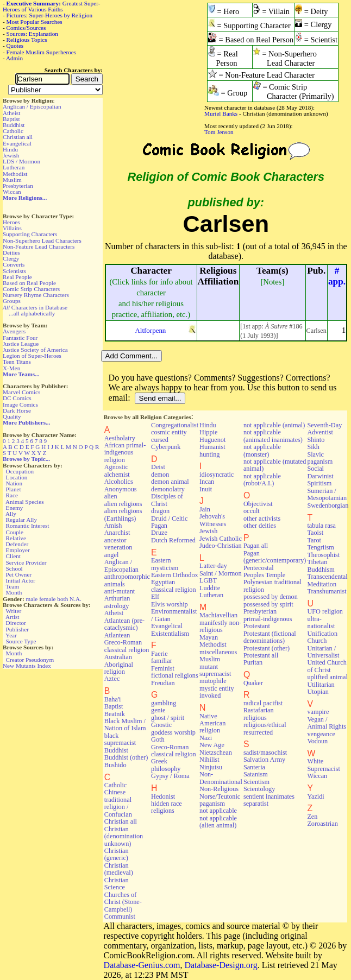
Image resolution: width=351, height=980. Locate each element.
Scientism (256, 782)
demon (160, 475)
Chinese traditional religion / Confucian (118, 803)
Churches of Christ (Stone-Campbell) (123, 902)
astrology (117, 606)
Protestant (257, 626)
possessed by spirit (268, 604)
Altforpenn (151, 330)
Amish (113, 526)
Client (13, 556)
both (62, 599)
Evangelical (17, 143)
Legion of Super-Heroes (32, 356)
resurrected (258, 732)
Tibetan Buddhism (321, 565)
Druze (159, 533)
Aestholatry (120, 438)
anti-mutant (120, 591)
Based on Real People (29, 283)
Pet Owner (19, 574)
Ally (11, 514)
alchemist (117, 475)
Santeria (254, 767)
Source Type (21, 641)
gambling (164, 703)
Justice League (21, 344)
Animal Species (25, 502)
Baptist (11, 119)
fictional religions (175, 675)
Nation (14, 483)
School (14, 568)
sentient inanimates (269, 796)
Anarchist (117, 533)
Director (16, 623)
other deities (260, 526)
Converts (14, 264)
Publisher (17, 629)
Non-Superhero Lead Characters (42, 241)
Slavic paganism (320, 458)
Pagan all (256, 546)
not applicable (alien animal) (218, 822)
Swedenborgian (328, 505)
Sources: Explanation (32, 34)
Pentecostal (259, 568)
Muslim (12, 180)
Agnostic (116, 467)
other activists (262, 519)
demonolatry (168, 489)
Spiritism (319, 483)
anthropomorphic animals (127, 580)
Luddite (210, 588)
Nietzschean (216, 753)
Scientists (14, 271)
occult (252, 511)
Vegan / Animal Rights (327, 723)
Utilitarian (321, 685)
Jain (205, 509)
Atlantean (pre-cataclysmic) (124, 624)
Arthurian (117, 598)
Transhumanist (327, 591)
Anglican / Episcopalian (32, 106)
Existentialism (170, 634)
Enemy (15, 508)
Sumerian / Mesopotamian (327, 494)
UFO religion (325, 611)
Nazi (206, 738)
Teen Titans (17, 362)
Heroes (11, 222)
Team (12, 586)
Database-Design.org (221, 965)
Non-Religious (219, 789)
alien (111, 496)
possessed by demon (271, 597)
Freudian (163, 683)
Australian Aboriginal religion (119, 664)
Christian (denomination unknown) (124, 836)
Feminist (163, 668)
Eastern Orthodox (175, 575)
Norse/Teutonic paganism (220, 800)
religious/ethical (265, 725)
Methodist (15, 174)
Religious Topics (27, 40)
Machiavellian (218, 615)
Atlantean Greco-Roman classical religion (127, 643)
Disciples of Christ (167, 500)
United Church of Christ (327, 666)
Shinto (316, 440)
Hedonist (163, 796)
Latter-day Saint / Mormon (221, 569)
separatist (256, 804)
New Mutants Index (27, 666)
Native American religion (212, 723)
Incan (207, 482)
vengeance (321, 734)
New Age (212, 745)
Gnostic (161, 725)
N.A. (76, 599)
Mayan (209, 637)
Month (14, 592)
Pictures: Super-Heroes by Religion (50, 15)
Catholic (13, 131)
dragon (160, 511)
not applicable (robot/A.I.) (262, 480)
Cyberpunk (166, 447)
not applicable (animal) (274, 425)
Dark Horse (17, 410)
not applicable (218, 811)
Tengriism (320, 547)
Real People (17, 277)
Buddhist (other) (126, 757)
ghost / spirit (168, 718)
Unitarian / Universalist (323, 652)
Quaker (253, 683)
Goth (158, 739)
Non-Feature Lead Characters (39, 246)
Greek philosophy (166, 765)
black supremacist (120, 739)
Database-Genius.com (142, 965)
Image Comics (20, 404)
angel (112, 555)
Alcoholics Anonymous (121, 485)
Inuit (206, 489)
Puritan (253, 662)
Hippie (208, 432)
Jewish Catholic (221, 539)
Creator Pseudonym (30, 660)
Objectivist (258, 504)
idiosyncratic (217, 475)
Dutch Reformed (173, 540)
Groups (12, 301)
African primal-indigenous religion (125, 453)
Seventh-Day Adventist (324, 429)
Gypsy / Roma (170, 776)
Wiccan (12, 192)
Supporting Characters (30, 234)
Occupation (20, 471)
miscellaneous (218, 652)
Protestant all (261, 655)
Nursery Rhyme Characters (36, 295)
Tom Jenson (219, 132)
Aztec (112, 679)
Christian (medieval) (119, 869)
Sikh (313, 447)
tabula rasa (321, 526)
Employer (18, 550)
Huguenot (212, 440)
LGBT (208, 580)
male (32, 599)
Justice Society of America (35, 350)
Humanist (212, 447)
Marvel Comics (21, 392)
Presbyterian (18, 186)
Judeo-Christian (220, 546)
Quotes (15, 46)
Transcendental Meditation (327, 580)
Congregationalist (175, 425)
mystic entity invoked (217, 692)
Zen (312, 817)
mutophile (213, 681)
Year (11, 635)
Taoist (315, 533)
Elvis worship (170, 604)
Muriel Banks (221, 113)
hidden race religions (167, 807)
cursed (160, 440)
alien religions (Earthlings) (123, 514)
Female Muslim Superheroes (42, 52)
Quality (12, 416)
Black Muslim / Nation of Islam (125, 725)
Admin (14, 58)
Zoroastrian (322, 824)
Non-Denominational (221, 778)
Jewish (11, 155)
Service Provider (26, 562)
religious (255, 718)
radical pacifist (263, 703)
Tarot (314, 540)
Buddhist (14, 125)
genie (158, 710)
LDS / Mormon (21, 161)
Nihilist (209, 760)
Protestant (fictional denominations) (270, 637)
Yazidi (315, 796)
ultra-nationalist (321, 622)
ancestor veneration (118, 544)
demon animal (170, 482)
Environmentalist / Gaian (174, 615)
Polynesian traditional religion (272, 586)
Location (17, 477)
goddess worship (173, 732)
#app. (337, 276)
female (47, 599)
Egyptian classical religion (174, 586)
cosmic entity (169, 432)
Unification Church (322, 637)
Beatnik (115, 714)
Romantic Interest (28, 526)
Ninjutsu (211, 767)
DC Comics (17, 398)
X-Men (11, 368)
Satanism (256, 774)
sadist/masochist (265, 753)
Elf (155, 597)
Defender (17, 544)
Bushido (115, 765)
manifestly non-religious (220, 626)
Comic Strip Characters (31, 289)
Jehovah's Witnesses (213, 520)
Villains (12, 228)
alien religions (123, 504)
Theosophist (323, 555)
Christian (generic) (117, 854)
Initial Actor (21, 580)
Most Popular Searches (35, 22)
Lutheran (14, 167)
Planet (14, 489)
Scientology (259, 789)
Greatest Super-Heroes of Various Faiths (51, 6)
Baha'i (113, 699)
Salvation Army (264, 760)
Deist (158, 467)
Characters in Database (35, 307)
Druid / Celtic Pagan (169, 522)
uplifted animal (327, 677)
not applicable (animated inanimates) (273, 436)
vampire (318, 712)
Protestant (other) (267, 648)
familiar (162, 661)
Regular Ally (21, 520)
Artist (12, 617)
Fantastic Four (20, 338)
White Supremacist (323, 765)
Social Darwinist (320, 472)
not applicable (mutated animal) (275, 465)
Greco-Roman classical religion (174, 751)
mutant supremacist (215, 670)
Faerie (159, 654)
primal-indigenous (268, 619)
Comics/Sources (26, 28)
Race (12, 495)
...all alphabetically (32, 313)
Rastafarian (259, 710)
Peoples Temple (264, 575)
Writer (13, 611)
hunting (209, 454)
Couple (15, 532)
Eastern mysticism (165, 564)
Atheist (11, 113)
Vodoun (317, 741)
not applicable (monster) (262, 450)
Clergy (11, 258)
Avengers (14, 331)
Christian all (18, 137)
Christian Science (117, 884)
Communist (120, 916)
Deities (11, 252)
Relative (16, 538)
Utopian (318, 692)
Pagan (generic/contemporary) (275, 557)
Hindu (10, 149)
